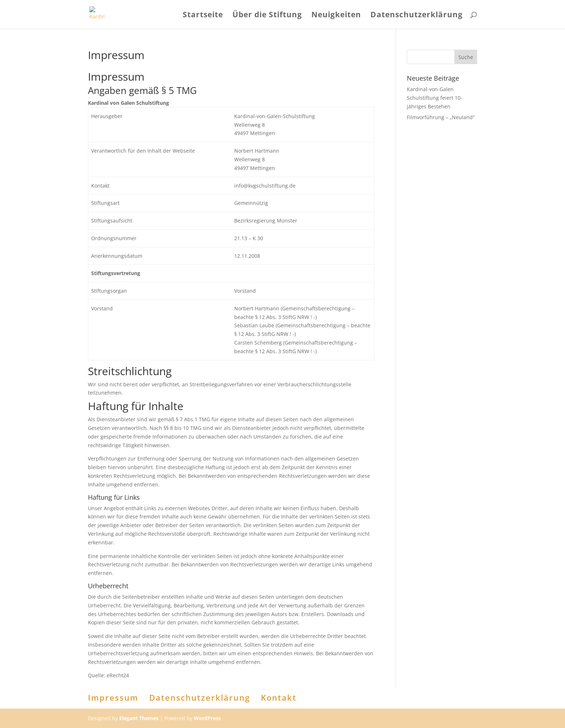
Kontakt (279, 697)
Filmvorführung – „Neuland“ (441, 117)
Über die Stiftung (267, 16)
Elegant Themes (139, 718)
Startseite (203, 16)
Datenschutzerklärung (417, 16)
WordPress (207, 718)
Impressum (113, 697)
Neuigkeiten (336, 16)
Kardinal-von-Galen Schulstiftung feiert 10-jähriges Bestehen (435, 98)
